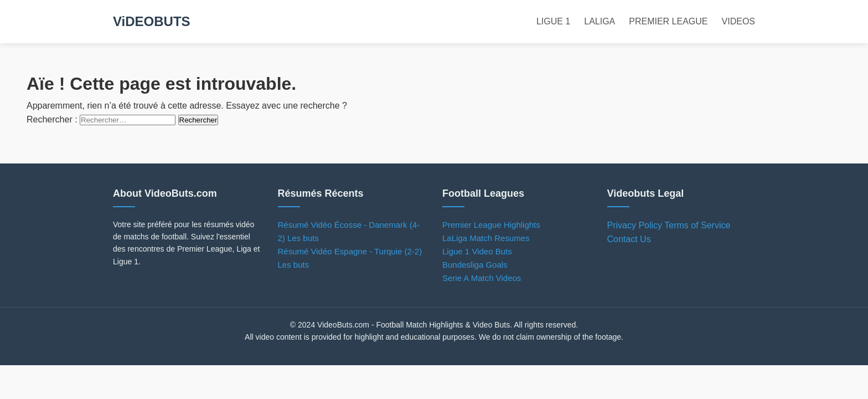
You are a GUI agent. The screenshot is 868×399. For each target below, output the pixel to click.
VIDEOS (738, 21)
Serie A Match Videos (482, 278)
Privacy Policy (635, 225)
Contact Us (629, 239)
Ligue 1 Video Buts (477, 251)
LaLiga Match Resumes (486, 238)
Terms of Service (697, 225)
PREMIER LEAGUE (668, 21)
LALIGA (600, 21)
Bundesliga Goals (475, 265)
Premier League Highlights (491, 225)
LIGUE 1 (553, 21)
